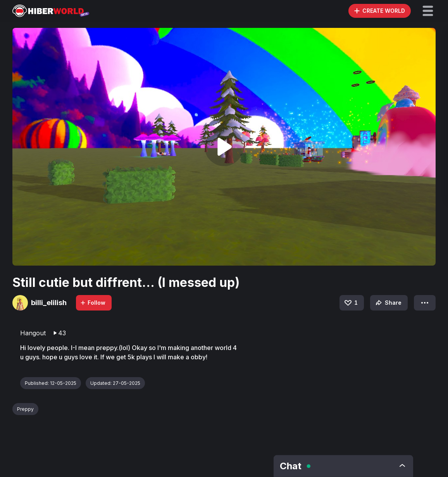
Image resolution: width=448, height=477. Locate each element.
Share (388, 303)
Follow (93, 303)
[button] (428, 11)
